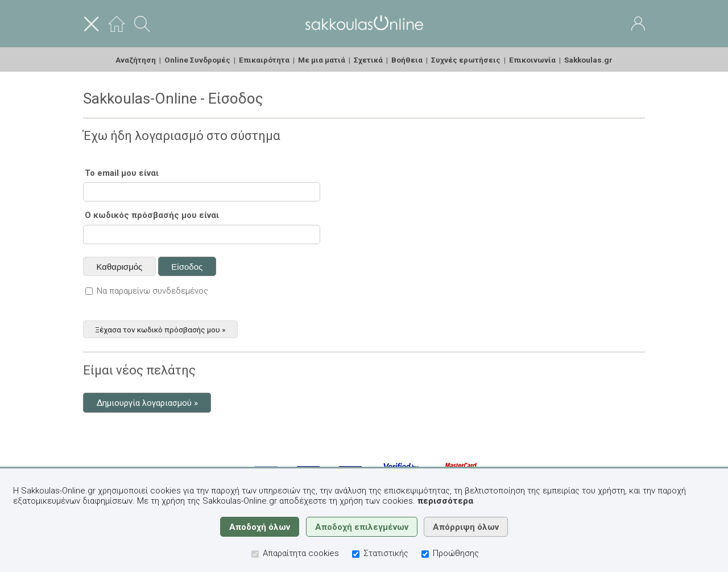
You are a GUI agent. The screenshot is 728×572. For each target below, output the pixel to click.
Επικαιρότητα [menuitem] (264, 60)
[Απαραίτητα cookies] (255, 554)
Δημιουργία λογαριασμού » (147, 403)
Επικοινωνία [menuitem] (532, 60)
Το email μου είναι (122, 173)
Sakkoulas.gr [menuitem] (588, 60)
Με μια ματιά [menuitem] (322, 60)
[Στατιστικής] (356, 554)
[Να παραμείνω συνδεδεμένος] (89, 291)
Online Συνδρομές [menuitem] (197, 60)
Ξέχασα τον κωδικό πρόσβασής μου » (160, 329)
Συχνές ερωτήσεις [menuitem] (466, 60)
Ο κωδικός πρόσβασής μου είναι (152, 215)
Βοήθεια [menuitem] (407, 60)
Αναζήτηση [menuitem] (136, 60)
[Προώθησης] (425, 554)
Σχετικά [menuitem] (368, 60)
